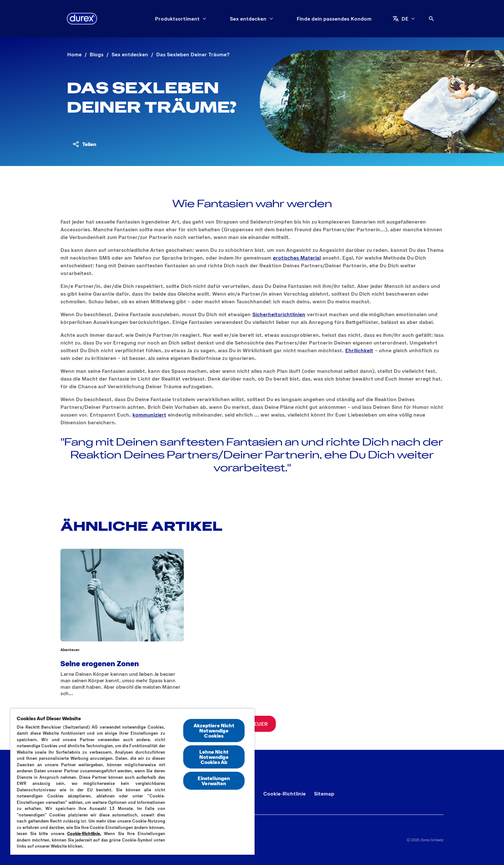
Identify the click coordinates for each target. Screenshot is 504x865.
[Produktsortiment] (177, 19)
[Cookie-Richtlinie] (284, 794)
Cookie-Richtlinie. (84, 833)
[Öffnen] (431, 19)
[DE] (404, 19)
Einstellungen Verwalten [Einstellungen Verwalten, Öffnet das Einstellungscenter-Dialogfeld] (214, 781)
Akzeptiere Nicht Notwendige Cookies (214, 730)
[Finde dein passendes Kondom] (334, 19)
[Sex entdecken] (248, 19)
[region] (132, 782)
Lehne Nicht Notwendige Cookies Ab (214, 757)
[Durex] (82, 19)
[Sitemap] (324, 794)
